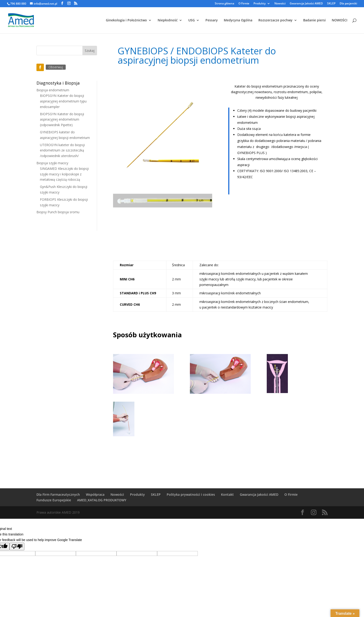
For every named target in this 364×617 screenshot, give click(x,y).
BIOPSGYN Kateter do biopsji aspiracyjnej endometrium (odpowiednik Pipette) (62, 120)
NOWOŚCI (340, 20)
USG (192, 20)
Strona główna (224, 4)
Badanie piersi (314, 20)
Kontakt (227, 494)
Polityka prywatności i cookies (191, 494)
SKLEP (331, 4)
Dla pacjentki (348, 4)
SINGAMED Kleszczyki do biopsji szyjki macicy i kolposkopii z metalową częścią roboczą (64, 174)
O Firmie (244, 4)
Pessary (212, 20)
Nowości (280, 4)
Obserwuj (56, 67)
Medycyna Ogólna (238, 20)
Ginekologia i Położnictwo (126, 20)
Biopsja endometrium (53, 90)
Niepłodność (168, 20)
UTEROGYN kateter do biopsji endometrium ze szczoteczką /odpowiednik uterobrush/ (62, 150)
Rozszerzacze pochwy (275, 20)
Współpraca (95, 494)
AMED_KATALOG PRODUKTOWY (102, 500)
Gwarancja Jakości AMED (306, 4)
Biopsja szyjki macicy (52, 163)
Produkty (260, 4)
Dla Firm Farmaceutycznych (58, 494)
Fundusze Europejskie (54, 500)
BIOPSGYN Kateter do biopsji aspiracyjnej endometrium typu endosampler (63, 101)
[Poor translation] (17, 546)
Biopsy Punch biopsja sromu (58, 212)
